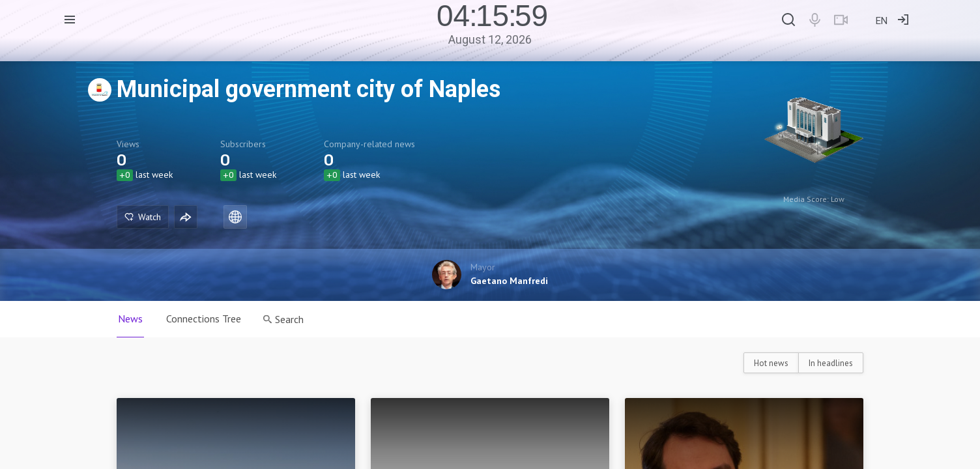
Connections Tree (204, 319)
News (130, 319)
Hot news (771, 363)
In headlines (831, 363)
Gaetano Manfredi (509, 281)
